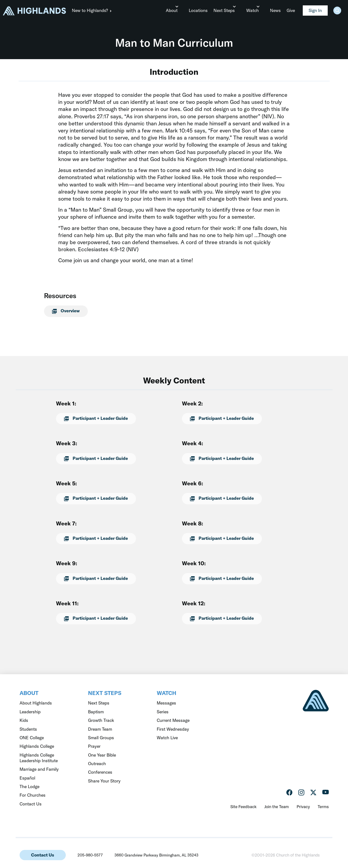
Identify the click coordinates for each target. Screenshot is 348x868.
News (275, 10)
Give (291, 10)
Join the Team (277, 807)
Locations (201, 10)
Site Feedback (243, 807)
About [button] (176, 10)
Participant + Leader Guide (94, 418)
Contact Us (43, 855)
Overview (64, 311)
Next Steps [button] (227, 10)
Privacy (303, 807)
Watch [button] (254, 10)
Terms (323, 807)
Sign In (315, 10)
